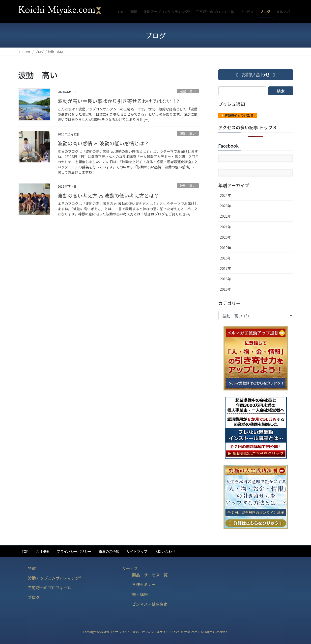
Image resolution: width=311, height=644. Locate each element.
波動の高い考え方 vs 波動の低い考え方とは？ (108, 195)
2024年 (226, 195)
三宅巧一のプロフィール (50, 588)
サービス (130, 568)
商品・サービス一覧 (150, 575)
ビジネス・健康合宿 (150, 604)
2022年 (226, 216)
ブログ (34, 597)
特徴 (32, 568)
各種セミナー (144, 584)
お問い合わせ (165, 551)
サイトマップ (137, 551)
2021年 (226, 227)
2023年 (226, 206)
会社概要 (43, 551)
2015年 (226, 289)
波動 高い (188, 91)
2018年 (226, 258)
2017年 (226, 268)
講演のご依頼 (109, 551)
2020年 (226, 237)
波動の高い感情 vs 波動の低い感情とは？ (103, 143)
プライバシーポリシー (74, 551)
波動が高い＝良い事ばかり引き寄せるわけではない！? (118, 101)
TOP (25, 551)
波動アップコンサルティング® (55, 578)
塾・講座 (140, 594)
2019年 (226, 248)
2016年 (226, 279)
